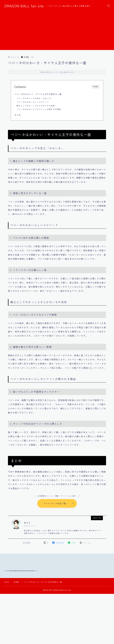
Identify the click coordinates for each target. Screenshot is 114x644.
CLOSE (96, 87)
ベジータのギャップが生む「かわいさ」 (35, 98)
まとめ (18, 115)
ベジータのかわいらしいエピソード (33, 102)
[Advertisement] (57, 31)
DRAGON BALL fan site (24, 6)
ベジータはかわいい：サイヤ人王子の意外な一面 (38, 94)
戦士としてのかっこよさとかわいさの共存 (36, 106)
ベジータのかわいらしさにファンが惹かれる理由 (39, 109)
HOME (7, 600)
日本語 (25, 57)
